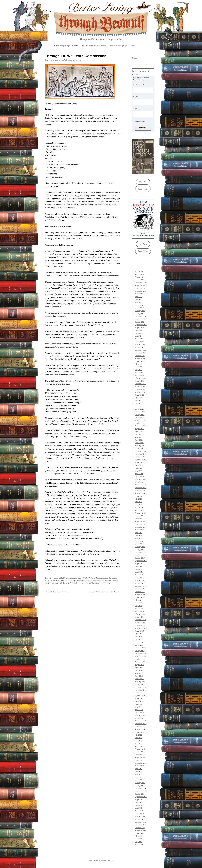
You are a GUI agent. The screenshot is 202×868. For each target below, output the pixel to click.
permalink (69, 583)
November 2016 (141, 589)
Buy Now (143, 182)
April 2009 (139, 844)
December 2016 (140, 586)
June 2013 (138, 704)
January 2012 (140, 752)
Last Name (137, 109)
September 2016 (141, 594)
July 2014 (138, 667)
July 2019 (138, 499)
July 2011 (138, 769)
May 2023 (138, 370)
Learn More (143, 189)
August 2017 (139, 564)
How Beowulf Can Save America (94, 46)
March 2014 (139, 679)
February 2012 (140, 749)
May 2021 (138, 437)
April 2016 (139, 608)
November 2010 (141, 791)
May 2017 (138, 572)
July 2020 (138, 465)
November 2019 (141, 488)
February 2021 (140, 446)
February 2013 (140, 715)
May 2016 (138, 606)
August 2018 (139, 530)
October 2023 (140, 356)
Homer (63, 581)
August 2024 (139, 328)
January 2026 (140, 280)
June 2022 (138, 401)
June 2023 (138, 367)
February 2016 (140, 614)
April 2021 (139, 440)
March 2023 (139, 375)
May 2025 (138, 302)
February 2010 (140, 816)
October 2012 (140, 726)
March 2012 (139, 746)
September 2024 (141, 325)
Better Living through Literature (66, 46)
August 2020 (139, 462)
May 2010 (138, 808)
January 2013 (140, 718)
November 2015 (141, 623)
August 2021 (139, 429)
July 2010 (138, 802)
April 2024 (139, 339)
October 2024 (140, 322)
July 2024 (138, 330)
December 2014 (140, 653)
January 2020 (140, 482)
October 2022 (140, 389)
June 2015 (138, 637)
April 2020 (139, 474)
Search (134, 58)
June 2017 (138, 569)
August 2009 (139, 833)
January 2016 (140, 617)
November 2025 (141, 285)
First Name (137, 97)
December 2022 (140, 384)
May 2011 (138, 774)
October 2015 (140, 625)
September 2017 (141, 561)
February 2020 (140, 479)
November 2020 (141, 454)
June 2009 (138, 839)
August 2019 (139, 496)
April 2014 (139, 676)
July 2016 (138, 600)
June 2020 (138, 468)
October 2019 (140, 490)
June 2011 (138, 771)
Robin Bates (53, 60)
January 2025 (140, 313)
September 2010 (141, 797)
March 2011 (139, 780)
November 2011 (141, 757)
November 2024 (141, 319)
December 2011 (140, 755)
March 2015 (139, 645)
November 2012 (141, 724)
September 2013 (141, 696)
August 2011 (139, 766)
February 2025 (140, 311)
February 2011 (140, 783)
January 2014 (140, 684)
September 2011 (141, 763)
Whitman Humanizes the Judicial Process (105, 592)
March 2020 (139, 476)
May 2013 (138, 707)
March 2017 (139, 578)
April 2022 (139, 406)
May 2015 (138, 639)
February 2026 (140, 277)
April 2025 (139, 305)
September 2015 (141, 628)
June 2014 (138, 670)
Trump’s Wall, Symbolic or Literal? (58, 592)
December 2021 (140, 417)
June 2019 (138, 502)
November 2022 (141, 387)
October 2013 (140, 693)
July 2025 (138, 297)
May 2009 (138, 842)
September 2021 (141, 426)
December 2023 (140, 350)
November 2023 (141, 353)
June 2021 (138, 434)
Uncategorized (69, 578)
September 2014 (141, 662)
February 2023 (140, 378)
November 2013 (141, 690)
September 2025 (141, 291)
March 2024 (139, 342)
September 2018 (141, 527)
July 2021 (138, 431)
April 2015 (139, 642)
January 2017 (140, 583)
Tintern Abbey (107, 581)
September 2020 (141, 460)
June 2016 (138, 603)
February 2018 (140, 547)
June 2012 (138, 738)
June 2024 (138, 333)
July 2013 (138, 701)
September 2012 (141, 729)
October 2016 (140, 592)
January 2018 (140, 549)
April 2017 (139, 575)
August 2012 (139, 732)
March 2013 (139, 712)
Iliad (68, 581)
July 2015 (138, 634)
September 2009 (141, 830)
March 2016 (139, 611)
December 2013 (140, 687)
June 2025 (138, 299)
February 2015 (140, 648)
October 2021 (140, 423)
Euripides (48, 581)
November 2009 (141, 825)
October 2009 (140, 828)
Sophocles (97, 581)
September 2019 (141, 493)
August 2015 (139, 631)
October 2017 (140, 558)
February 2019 (140, 513)
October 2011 (140, 760)
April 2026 (139, 271)
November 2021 (141, 420)
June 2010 (138, 805)
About (133, 46)
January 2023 (140, 381)
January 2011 (140, 785)
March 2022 (139, 409)
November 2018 (141, 521)
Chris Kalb (110, 861)
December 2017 (140, 552)
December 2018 (140, 519)
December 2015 (140, 620)
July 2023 (138, 364)
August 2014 (139, 665)
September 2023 (141, 358)
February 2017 (140, 580)
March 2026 (139, 274)
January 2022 (140, 415)
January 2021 (140, 448)
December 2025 (140, 283)
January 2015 (140, 651)
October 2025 (140, 288)
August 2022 (139, 395)
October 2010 (140, 794)
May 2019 (138, 505)
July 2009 (138, 836)
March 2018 (139, 544)
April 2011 (139, 777)
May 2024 (138, 336)
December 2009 (140, 822)
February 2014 (140, 682)
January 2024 (140, 347)
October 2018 (140, 524)
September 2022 (141, 392)
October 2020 (140, 457)
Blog (49, 46)
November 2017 (141, 555)
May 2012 (138, 741)
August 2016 (139, 597)
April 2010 (139, 811)
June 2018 (138, 535)
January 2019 (140, 516)
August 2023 (139, 361)
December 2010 (140, 788)
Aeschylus (95, 578)
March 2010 (139, 814)
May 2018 (138, 538)
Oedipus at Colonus (78, 581)
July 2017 (138, 566)
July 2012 (138, 735)
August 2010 (139, 800)
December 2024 (140, 316)
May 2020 (138, 471)
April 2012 (139, 743)
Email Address (138, 85)
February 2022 (140, 412)
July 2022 (138, 398)
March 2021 (139, 443)
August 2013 (139, 698)
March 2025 (139, 308)
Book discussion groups (118, 46)
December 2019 (140, 485)
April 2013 (139, 710)
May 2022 (138, 403)
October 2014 (140, 659)
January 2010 (140, 819)
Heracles (56, 581)
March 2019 (139, 510)
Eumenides (113, 578)
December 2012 (140, 721)
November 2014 (141, 656)
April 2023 (139, 372)
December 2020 (140, 451)
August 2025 (139, 294)
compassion (103, 578)
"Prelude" (86, 578)
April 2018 (139, 541)
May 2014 (138, 673)
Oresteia (89, 581)
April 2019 (139, 507)
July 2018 (138, 533)
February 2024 (140, 344)
